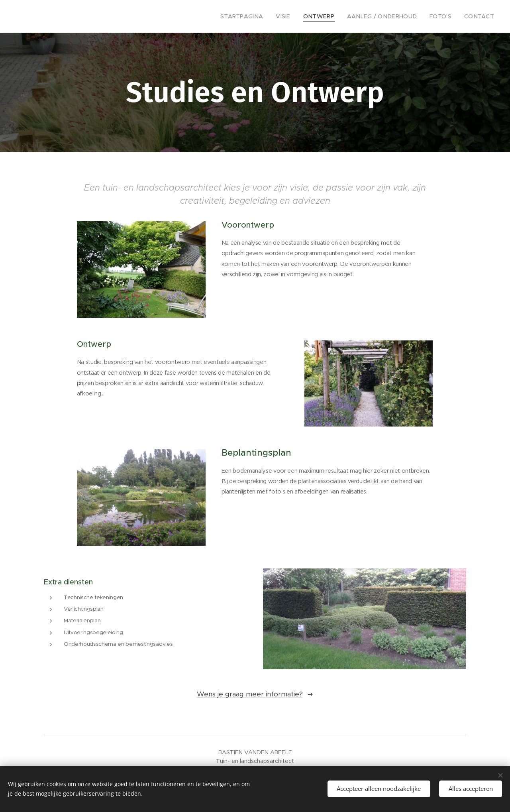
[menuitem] (260, 16)
